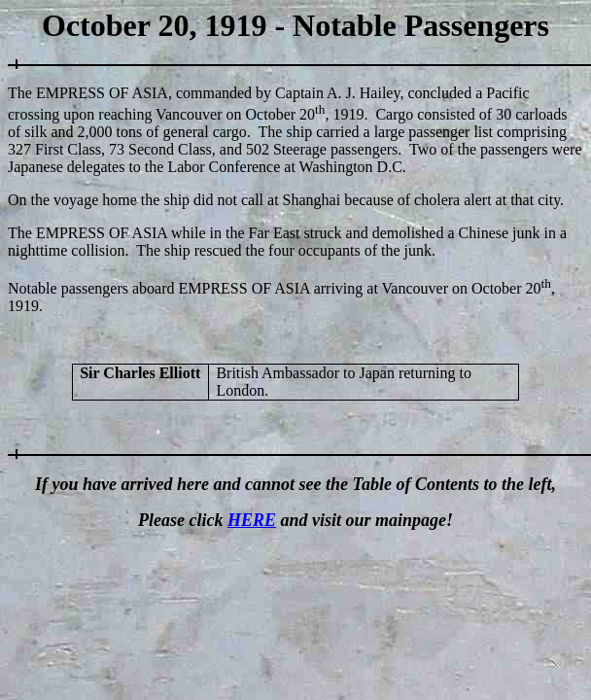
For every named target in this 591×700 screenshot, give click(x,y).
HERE (252, 520)
